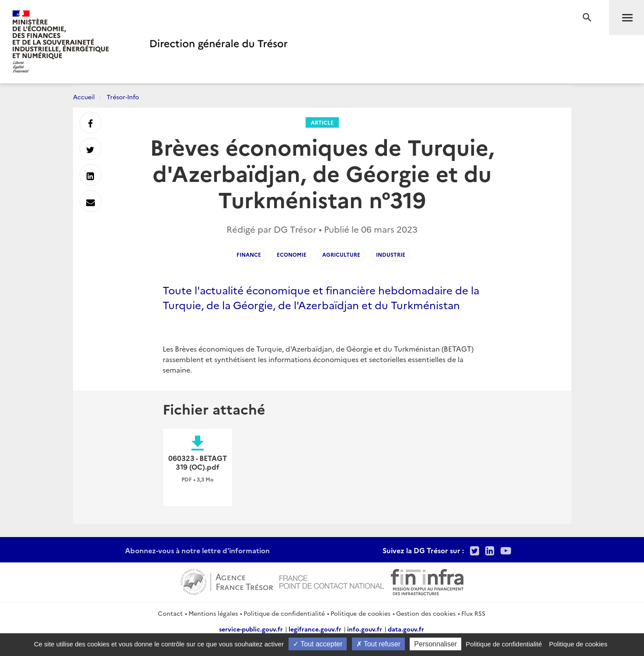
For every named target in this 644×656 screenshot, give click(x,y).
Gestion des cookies (426, 613)
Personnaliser (435, 644)
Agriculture (341, 254)
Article (322, 122)
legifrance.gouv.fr (315, 629)
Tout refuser (379, 644)
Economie (292, 254)
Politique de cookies (360, 613)
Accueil (84, 97)
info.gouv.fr (365, 629)
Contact (170, 613)
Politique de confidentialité (284, 613)
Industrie (391, 254)
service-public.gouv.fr (251, 629)
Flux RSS (473, 613)
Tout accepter (318, 644)
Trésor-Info (123, 97)
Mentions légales (213, 613)
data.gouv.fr (406, 629)
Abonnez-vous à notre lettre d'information (197, 550)
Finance (249, 254)
